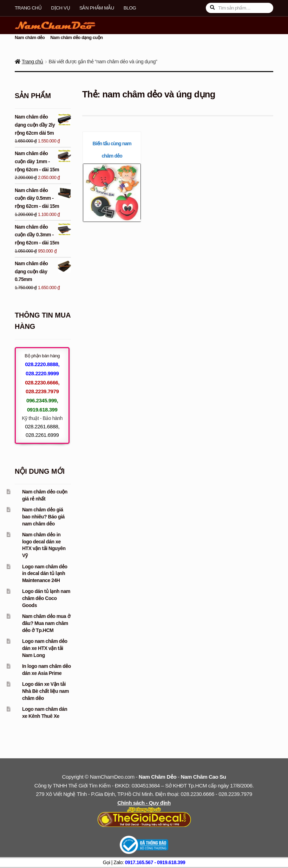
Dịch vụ (60, 8)
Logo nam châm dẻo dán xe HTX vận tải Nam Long (45, 648)
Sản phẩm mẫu (97, 8)
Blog (130, 8)
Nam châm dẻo (30, 37)
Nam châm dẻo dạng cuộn (76, 37)
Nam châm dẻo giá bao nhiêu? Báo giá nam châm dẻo (43, 517)
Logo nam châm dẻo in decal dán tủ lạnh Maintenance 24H (45, 574)
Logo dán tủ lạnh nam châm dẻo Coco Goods (46, 598)
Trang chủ (28, 8)
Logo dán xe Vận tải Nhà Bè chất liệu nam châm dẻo (45, 691)
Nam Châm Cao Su (203, 777)
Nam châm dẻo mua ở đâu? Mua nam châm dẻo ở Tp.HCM (46, 623)
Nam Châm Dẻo (158, 777)
